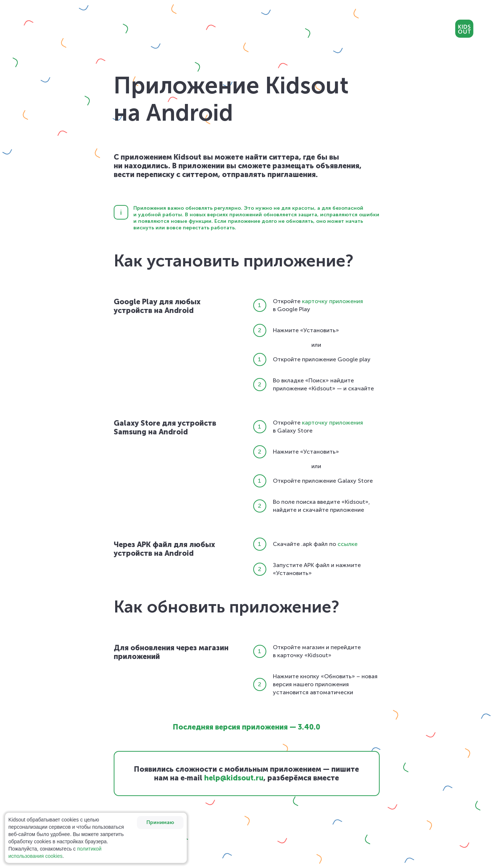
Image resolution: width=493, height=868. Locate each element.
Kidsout (464, 29)
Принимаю (160, 822)
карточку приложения (332, 301)
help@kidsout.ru (234, 778)
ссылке (347, 544)
